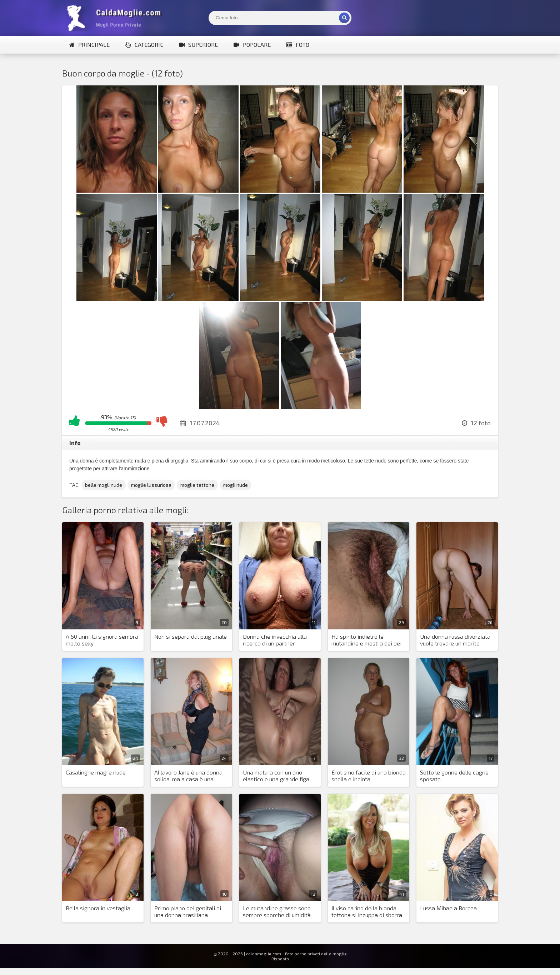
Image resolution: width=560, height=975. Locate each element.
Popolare (252, 44)
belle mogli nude (104, 485)
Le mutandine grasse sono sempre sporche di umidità (277, 911)
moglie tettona (197, 485)
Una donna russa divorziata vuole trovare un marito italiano (455, 640)
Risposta (280, 959)
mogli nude (236, 485)
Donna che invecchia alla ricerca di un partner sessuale (275, 640)
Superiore (198, 44)
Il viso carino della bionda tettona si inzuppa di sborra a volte (367, 912)
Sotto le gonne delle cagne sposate (454, 776)
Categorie (144, 44)
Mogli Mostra (116, 18)
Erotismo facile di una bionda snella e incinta (369, 776)
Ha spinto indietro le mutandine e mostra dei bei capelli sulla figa (366, 640)
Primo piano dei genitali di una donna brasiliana (188, 911)
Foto (298, 44)
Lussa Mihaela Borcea (448, 908)
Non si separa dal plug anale (191, 636)
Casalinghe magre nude (96, 772)
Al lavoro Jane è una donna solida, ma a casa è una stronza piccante (188, 776)
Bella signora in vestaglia (98, 908)
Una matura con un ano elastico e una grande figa (276, 776)
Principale (89, 44)
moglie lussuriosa (151, 485)
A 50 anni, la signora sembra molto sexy (102, 640)
